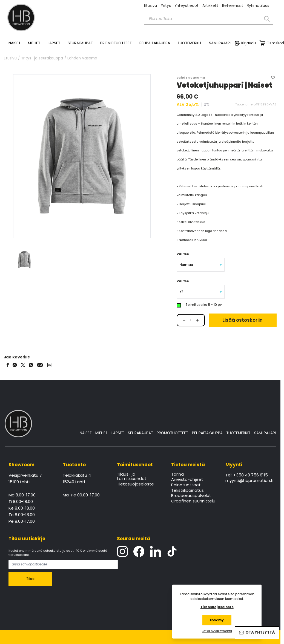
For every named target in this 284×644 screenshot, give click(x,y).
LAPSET (118, 433)
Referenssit (233, 6)
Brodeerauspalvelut (191, 496)
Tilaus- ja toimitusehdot (132, 477)
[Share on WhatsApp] (31, 365)
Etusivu (150, 6)
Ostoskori (275, 43)
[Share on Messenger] (15, 365)
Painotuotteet (186, 485)
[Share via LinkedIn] (49, 365)
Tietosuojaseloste (135, 484)
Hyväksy (217, 620)
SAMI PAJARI (220, 43)
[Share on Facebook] (8, 365)
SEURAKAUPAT (80, 43)
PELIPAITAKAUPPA (207, 433)
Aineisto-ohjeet (187, 480)
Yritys (166, 6)
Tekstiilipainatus (187, 491)
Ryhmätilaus (258, 6)
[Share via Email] (40, 365)
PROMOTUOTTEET (172, 433)
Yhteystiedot (187, 6)
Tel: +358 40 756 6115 (247, 475)
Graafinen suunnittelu (193, 501)
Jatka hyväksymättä (217, 631)
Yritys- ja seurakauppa (42, 58)
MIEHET (101, 433)
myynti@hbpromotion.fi (249, 481)
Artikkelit (210, 6)
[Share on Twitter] (23, 365)
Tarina (177, 475)
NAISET (86, 433)
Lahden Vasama (82, 58)
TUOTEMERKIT (238, 433)
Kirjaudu (249, 43)
